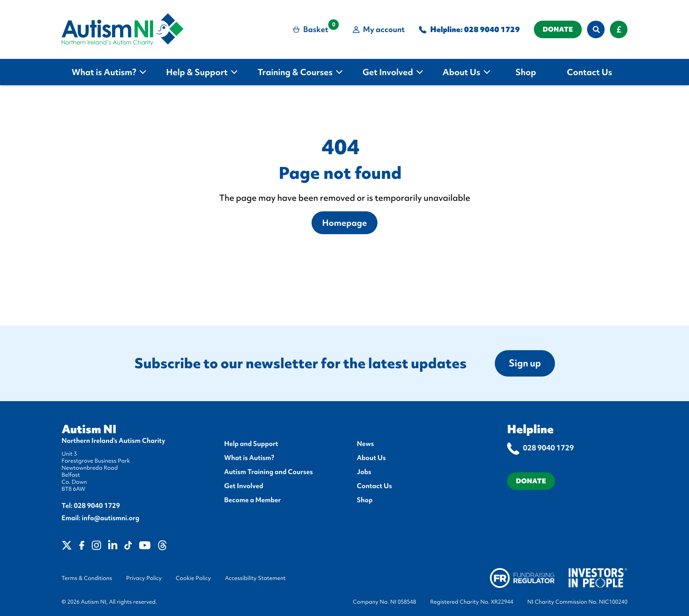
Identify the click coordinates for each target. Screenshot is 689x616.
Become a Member (252, 500)
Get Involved (244, 486)
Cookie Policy (193, 578)
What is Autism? (249, 458)
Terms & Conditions (87, 578)
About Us (371, 458)
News (365, 444)
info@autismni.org (111, 518)
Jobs (364, 472)
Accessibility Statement (255, 578)
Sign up (525, 363)
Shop (365, 500)
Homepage (344, 223)
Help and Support (251, 444)
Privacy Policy (144, 578)
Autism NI (89, 429)
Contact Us (374, 486)
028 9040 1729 (492, 29)
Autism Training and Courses (268, 472)
